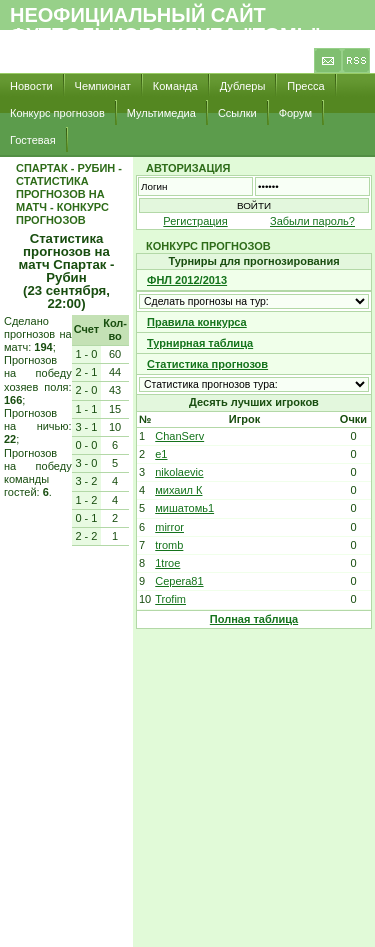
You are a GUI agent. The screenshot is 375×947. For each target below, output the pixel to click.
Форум (295, 113)
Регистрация (195, 221)
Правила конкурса (197, 322)
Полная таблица (254, 619)
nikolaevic (179, 472)
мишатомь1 (184, 508)
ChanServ (179, 436)
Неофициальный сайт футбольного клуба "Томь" (165, 25)
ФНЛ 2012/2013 (187, 280)
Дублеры (243, 86)
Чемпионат (103, 86)
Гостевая (33, 140)
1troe (167, 563)
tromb (169, 545)
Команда (175, 86)
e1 (161, 454)
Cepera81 (179, 581)
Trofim (170, 599)
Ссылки (237, 113)
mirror (169, 527)
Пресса (305, 86)
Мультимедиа (161, 113)
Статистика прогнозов (207, 364)
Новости (31, 86)
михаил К (178, 490)
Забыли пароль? (312, 221)
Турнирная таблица (200, 343)
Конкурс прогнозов (57, 113)
